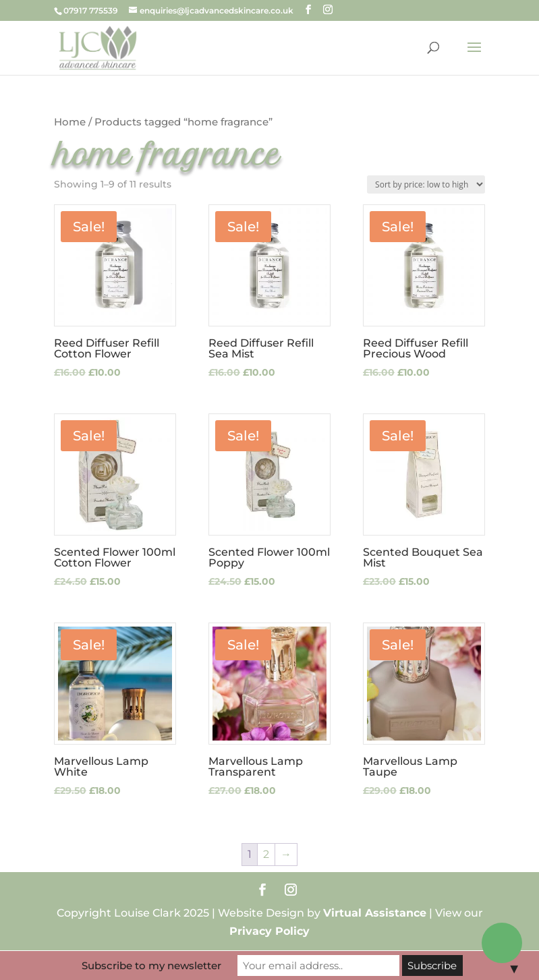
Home (70, 122)
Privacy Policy (269, 931)
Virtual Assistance (375, 913)
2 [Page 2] (266, 854)
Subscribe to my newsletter (151, 965)
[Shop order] (426, 184)
